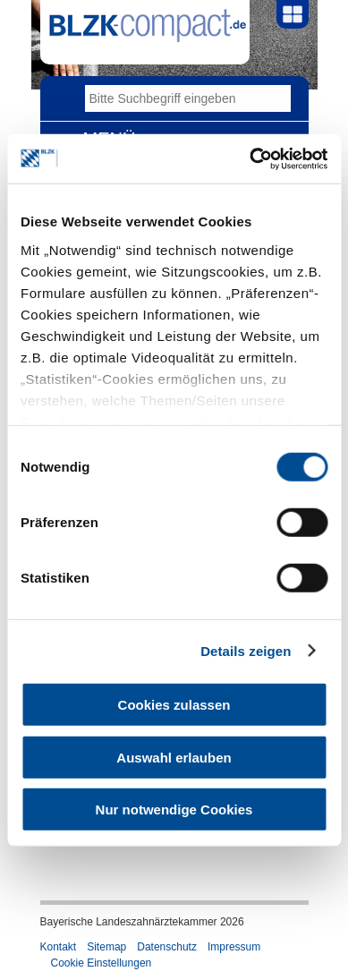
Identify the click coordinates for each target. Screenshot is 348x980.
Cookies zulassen (174, 705)
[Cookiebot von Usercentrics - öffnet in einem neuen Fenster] (250, 158)
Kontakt (59, 947)
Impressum (234, 947)
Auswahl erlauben (174, 757)
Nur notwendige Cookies (174, 810)
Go (277, 98)
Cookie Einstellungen (102, 963)
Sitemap (106, 947)
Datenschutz (167, 947)
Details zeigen (246, 650)
